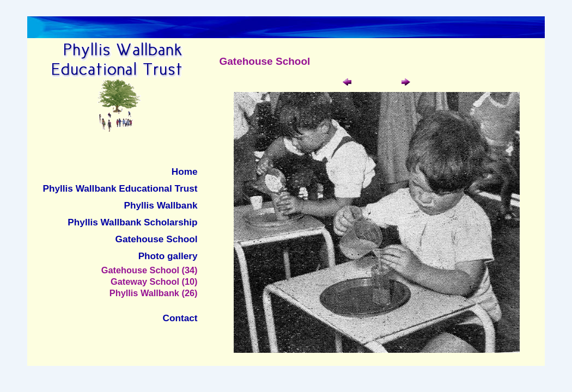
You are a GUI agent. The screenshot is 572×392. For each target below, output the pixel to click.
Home (185, 171)
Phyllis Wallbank (161, 205)
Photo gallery (168, 256)
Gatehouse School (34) (150, 270)
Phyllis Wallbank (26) (154, 293)
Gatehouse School (157, 239)
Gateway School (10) (154, 281)
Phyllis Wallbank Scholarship (132, 222)
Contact (180, 318)
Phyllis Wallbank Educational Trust (120, 188)
